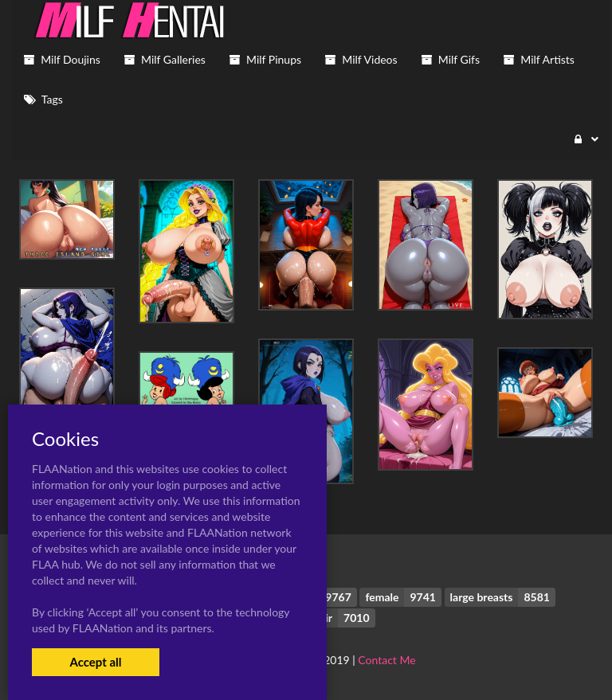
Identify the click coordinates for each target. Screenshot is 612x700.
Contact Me (386, 660)
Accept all (95, 662)
